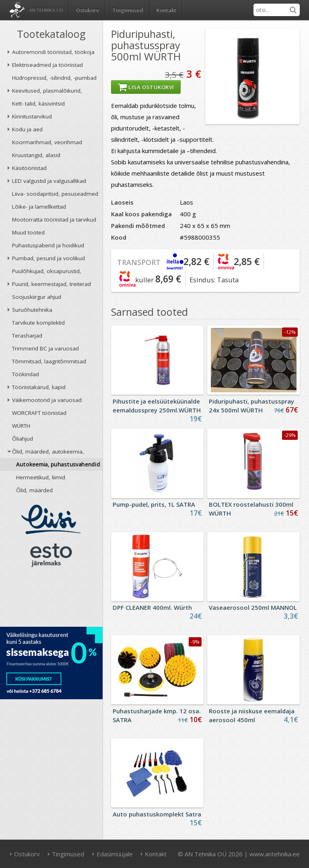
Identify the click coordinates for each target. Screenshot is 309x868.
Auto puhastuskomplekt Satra (157, 814)
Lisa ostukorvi (146, 87)
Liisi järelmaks (51, 519)
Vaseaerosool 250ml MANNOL (253, 607)
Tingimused (128, 10)
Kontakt (166, 10)
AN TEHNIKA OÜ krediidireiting (51, 599)
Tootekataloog (51, 34)
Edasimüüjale (112, 854)
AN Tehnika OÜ (46, 10)
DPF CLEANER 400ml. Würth (152, 607)
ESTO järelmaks (51, 555)
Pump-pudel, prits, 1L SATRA (154, 504)
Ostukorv (25, 854)
